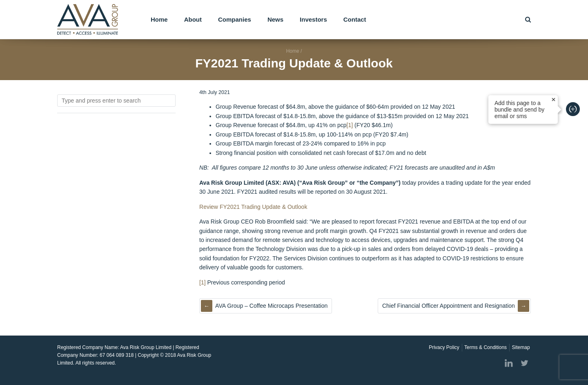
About (193, 19)
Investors (313, 19)
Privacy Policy (444, 347)
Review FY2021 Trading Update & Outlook (253, 207)
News (275, 19)
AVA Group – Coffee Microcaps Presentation (271, 306)
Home (159, 19)
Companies (235, 19)
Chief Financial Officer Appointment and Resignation (449, 306)
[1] (350, 125)
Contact (355, 19)
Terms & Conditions (486, 347)
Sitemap (521, 347)
